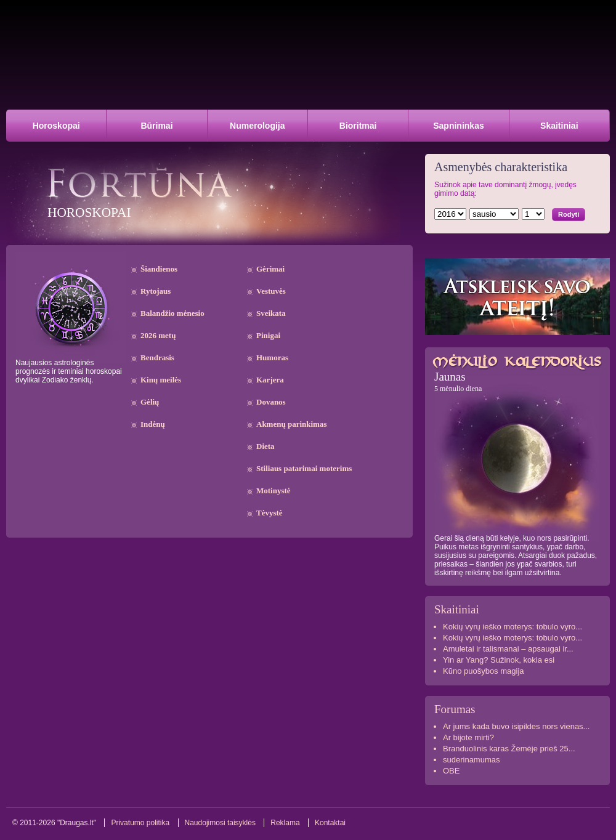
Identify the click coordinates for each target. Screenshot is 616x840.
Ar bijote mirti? (468, 737)
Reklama (285, 823)
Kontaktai (330, 823)
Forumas (455, 709)
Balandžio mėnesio (172, 313)
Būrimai (156, 126)
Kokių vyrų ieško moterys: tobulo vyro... (513, 627)
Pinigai (268, 335)
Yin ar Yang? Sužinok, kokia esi (499, 660)
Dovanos (271, 402)
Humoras (272, 357)
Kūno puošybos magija (484, 671)
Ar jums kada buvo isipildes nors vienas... (516, 726)
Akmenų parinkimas (292, 424)
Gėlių (150, 402)
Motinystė (274, 491)
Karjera (270, 380)
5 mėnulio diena (458, 389)
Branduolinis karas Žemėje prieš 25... (509, 749)
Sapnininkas (458, 126)
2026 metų (158, 335)
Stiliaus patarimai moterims (304, 468)
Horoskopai (56, 126)
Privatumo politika (140, 823)
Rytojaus (156, 291)
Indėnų (153, 424)
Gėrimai (270, 269)
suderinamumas (472, 760)
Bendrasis (157, 357)
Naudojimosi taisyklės (220, 823)
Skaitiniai (559, 126)
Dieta (265, 446)
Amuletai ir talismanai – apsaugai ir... (508, 649)
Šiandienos (159, 269)
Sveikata (271, 313)
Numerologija (257, 126)
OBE (451, 771)
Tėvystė (269, 513)
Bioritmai (358, 126)
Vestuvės (271, 291)
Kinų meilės (161, 380)
